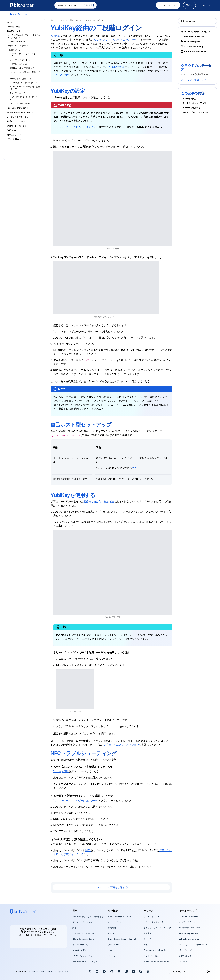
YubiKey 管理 (117, 67)
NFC (88, 850)
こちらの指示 (61, 75)
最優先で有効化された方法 (99, 502)
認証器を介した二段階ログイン (24, 68)
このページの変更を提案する (111, 887)
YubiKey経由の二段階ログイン (24, 83)
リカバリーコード (17, 93)
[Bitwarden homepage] (23, 912)
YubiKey (55, 36)
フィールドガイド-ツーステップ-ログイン (25, 55)
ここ (134, 468)
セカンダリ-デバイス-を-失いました (24, 98)
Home (10, 22)
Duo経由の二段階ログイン (22, 79)
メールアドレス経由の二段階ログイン (25, 73)
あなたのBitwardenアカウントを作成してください (24, 36)
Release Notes (13, 27)
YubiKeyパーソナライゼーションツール (76, 801)
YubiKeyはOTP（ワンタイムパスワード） (117, 40)
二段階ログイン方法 (19, 64)
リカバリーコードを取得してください (75, 127)
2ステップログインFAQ (20, 103)
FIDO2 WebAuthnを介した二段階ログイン (25, 88)
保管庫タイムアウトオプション (121, 745)
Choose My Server (16, 41)
